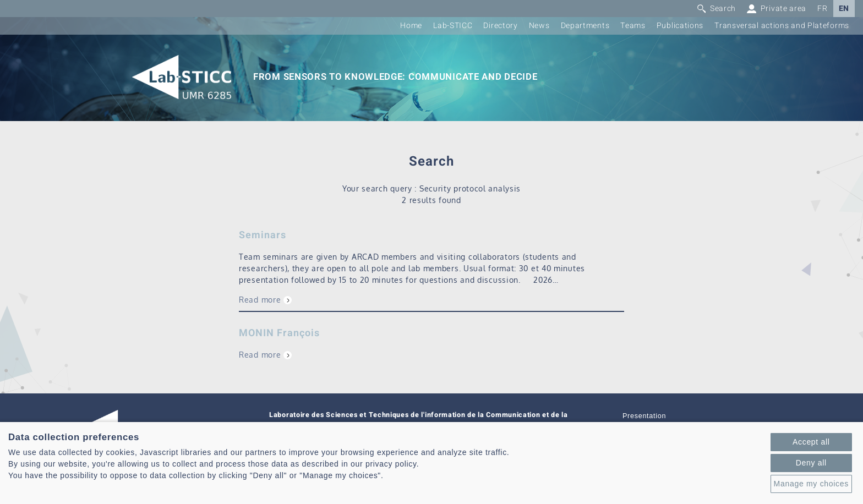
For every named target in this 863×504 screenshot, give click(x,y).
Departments (585, 26)
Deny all (811, 463)
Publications (680, 26)
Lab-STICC (453, 26)
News (539, 26)
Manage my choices (811, 484)
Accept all (811, 442)
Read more (260, 300)
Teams (633, 26)
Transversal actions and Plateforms (782, 26)
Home (411, 26)
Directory (500, 26)
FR (822, 9)
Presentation (644, 416)
